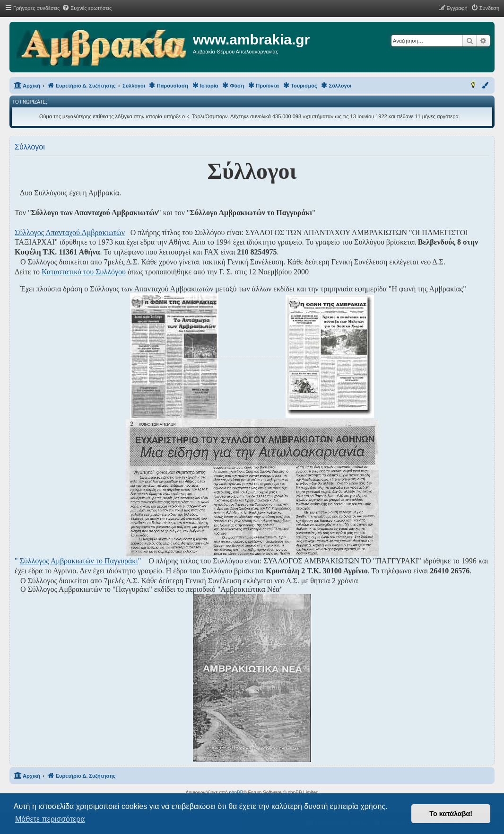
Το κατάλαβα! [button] (451, 814)
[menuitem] (87, 8)
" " (78, 561)
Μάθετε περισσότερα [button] (50, 819)
